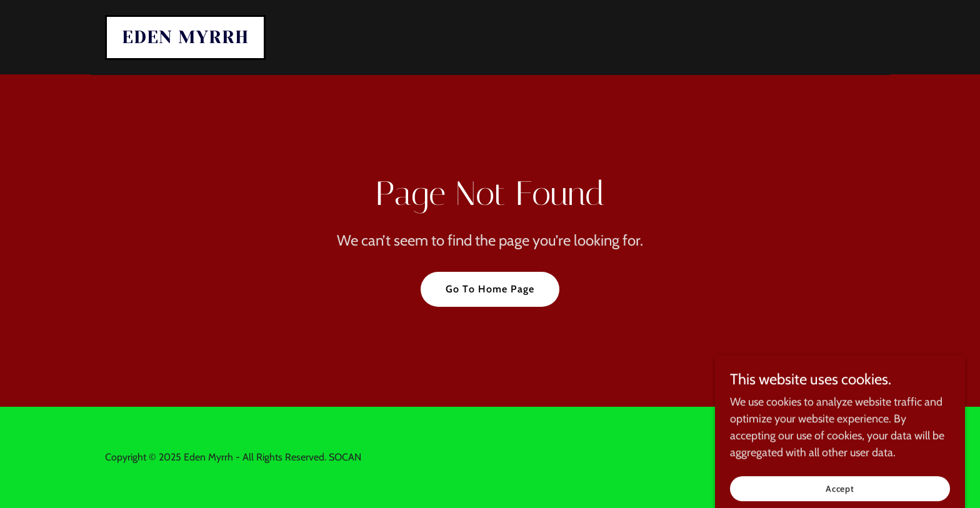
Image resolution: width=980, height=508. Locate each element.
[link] (185, 39)
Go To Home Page (490, 289)
